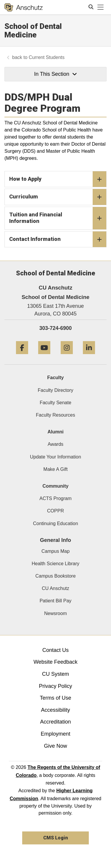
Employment (55, 734)
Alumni (55, 432)
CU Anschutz (55, 588)
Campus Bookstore (55, 576)
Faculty (55, 378)
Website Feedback (55, 662)
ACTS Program (55, 498)
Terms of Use (55, 698)
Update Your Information (55, 457)
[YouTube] (44, 356)
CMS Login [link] (55, 838)
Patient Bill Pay (56, 601)
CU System (55, 674)
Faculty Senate (55, 403)
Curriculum (58, 197)
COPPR (55, 511)
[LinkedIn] (89, 356)
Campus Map (55, 551)
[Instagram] (67, 356)
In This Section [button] (55, 74)
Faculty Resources (55, 415)
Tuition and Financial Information (58, 218)
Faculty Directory (55, 390)
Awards (55, 444)
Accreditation (55, 722)
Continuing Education (55, 523)
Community (56, 486)
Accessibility (55, 710)
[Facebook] (22, 356)
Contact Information (58, 239)
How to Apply (58, 179)
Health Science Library (55, 564)
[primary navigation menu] (101, 7)
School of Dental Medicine (33, 31)
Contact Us (55, 650)
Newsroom (55, 613)
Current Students (47, 57)
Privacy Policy (55, 686)
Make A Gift (56, 469)
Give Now (55, 746)
